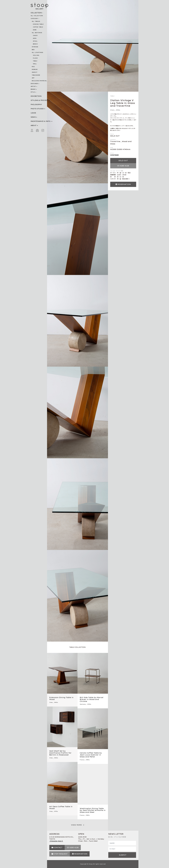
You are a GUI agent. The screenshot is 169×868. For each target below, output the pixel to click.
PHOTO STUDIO (37, 109)
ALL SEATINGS (37, 33)
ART (33, 78)
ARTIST (33, 86)
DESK (35, 30)
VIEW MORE (76, 825)
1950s (118, 110)
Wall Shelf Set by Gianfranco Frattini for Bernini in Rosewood (60, 753)
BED (33, 50)
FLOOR (35, 58)
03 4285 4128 (123, 166)
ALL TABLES (36, 21)
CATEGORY (34, 19)
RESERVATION (124, 184)
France (82, 760)
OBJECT (35, 72)
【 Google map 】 (56, 841)
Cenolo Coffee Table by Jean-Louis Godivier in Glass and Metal (91, 755)
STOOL (35, 41)
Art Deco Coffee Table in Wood (61, 808)
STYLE (33, 92)
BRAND (33, 89)
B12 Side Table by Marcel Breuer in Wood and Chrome (92, 699)
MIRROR (35, 69)
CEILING (36, 55)
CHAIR (35, 35)
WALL (35, 64)
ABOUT (34, 125)
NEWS (33, 117)
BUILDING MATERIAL (39, 81)
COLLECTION (36, 13)
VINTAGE (114, 155)
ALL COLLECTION (37, 16)
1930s (89, 704)
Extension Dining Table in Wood (61, 698)
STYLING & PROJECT (39, 100)
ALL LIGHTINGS (37, 52)
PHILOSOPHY (36, 104)
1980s (88, 760)
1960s (56, 702)
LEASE (33, 113)
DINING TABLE (38, 24)
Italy (112, 110)
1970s (56, 811)
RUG (33, 67)
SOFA (35, 38)
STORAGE (35, 47)
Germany (83, 704)
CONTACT (58, 848)
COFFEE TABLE (38, 27)
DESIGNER (34, 84)
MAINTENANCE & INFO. (41, 121)
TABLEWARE (36, 75)
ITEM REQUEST (61, 854)
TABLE (35, 61)
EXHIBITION (36, 96)
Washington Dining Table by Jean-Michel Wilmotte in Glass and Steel (93, 810)
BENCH (35, 44)
